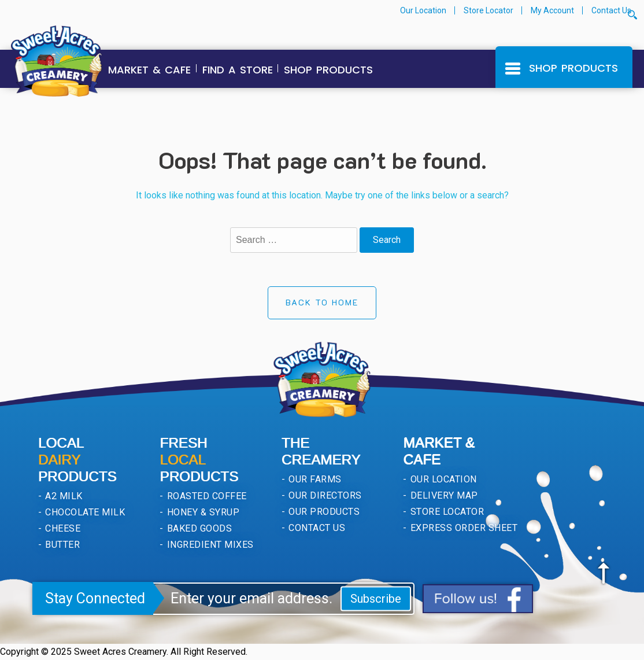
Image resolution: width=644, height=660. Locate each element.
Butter (61, 545)
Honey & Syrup (202, 512)
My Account (552, 10)
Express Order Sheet (462, 528)
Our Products (323, 512)
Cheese (62, 528)
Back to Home (322, 302)
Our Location (423, 10)
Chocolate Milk (84, 512)
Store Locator (488, 10)
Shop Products (328, 70)
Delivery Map (443, 495)
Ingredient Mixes (209, 545)
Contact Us (611, 10)
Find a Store (238, 70)
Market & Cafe (149, 70)
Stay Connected (95, 598)
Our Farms (314, 479)
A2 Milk (63, 496)
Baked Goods (198, 528)
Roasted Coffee (205, 496)
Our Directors (324, 495)
